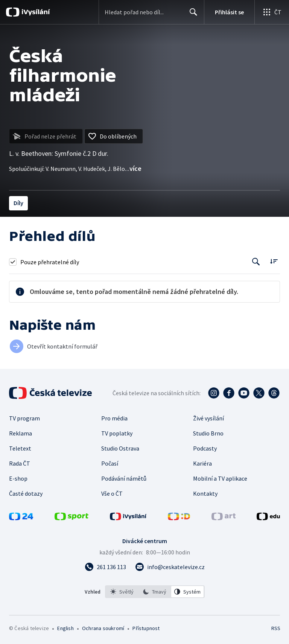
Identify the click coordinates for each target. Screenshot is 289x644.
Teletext (20, 448)
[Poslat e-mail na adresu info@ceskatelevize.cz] (170, 567)
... (133, 168)
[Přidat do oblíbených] (114, 136)
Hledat (191, 15)
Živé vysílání (208, 418)
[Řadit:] (274, 261)
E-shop (18, 478)
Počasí (110, 463)
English (65, 628)
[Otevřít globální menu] (272, 12)
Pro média (114, 418)
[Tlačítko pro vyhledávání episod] (256, 262)
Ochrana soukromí (103, 628)
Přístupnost (146, 628)
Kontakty (205, 493)
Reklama (21, 433)
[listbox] (155, 592)
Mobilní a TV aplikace (220, 478)
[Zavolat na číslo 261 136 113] (105, 567)
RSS (276, 628)
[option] (122, 592)
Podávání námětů (124, 478)
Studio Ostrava (120, 448)
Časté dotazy (26, 493)
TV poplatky (117, 433)
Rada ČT (20, 463)
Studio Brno (208, 433)
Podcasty (205, 448)
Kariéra (202, 463)
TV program (24, 418)
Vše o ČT (112, 493)
